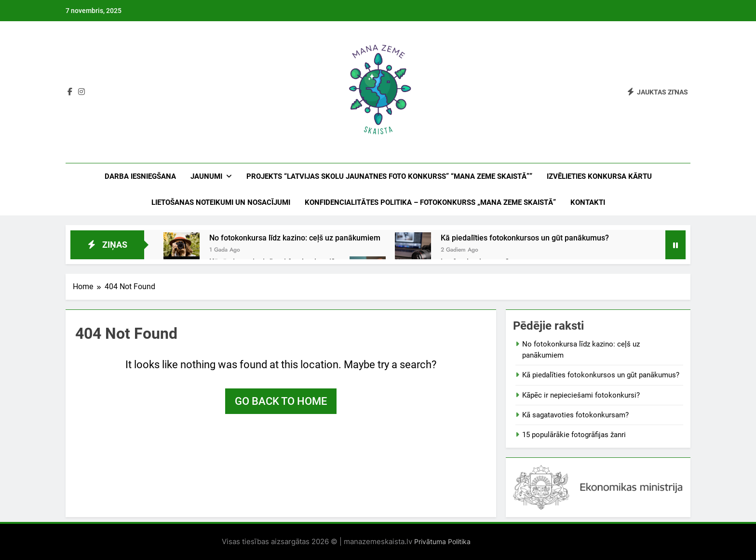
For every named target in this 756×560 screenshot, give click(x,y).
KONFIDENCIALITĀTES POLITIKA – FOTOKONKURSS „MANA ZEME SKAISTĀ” (430, 202)
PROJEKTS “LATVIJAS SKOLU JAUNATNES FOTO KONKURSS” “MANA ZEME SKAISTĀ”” (389, 176)
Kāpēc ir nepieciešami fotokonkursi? (581, 395)
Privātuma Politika (441, 541)
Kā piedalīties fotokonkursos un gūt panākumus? (525, 238)
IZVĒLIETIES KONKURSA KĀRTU (599, 176)
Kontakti (588, 202)
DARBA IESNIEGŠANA (140, 176)
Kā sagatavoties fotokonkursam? (575, 415)
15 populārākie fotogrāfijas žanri (574, 435)
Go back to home (281, 401)
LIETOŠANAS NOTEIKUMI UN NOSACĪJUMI (221, 202)
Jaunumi (206, 176)
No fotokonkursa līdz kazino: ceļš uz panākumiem (295, 238)
